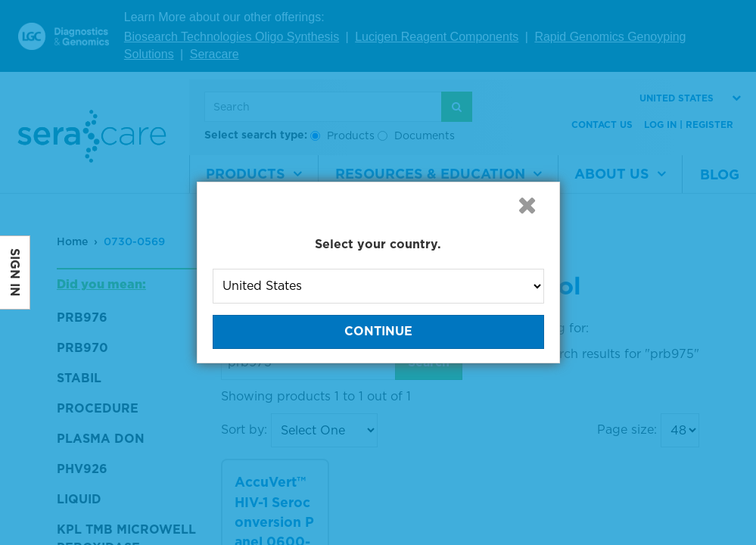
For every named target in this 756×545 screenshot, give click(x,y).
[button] (527, 205)
